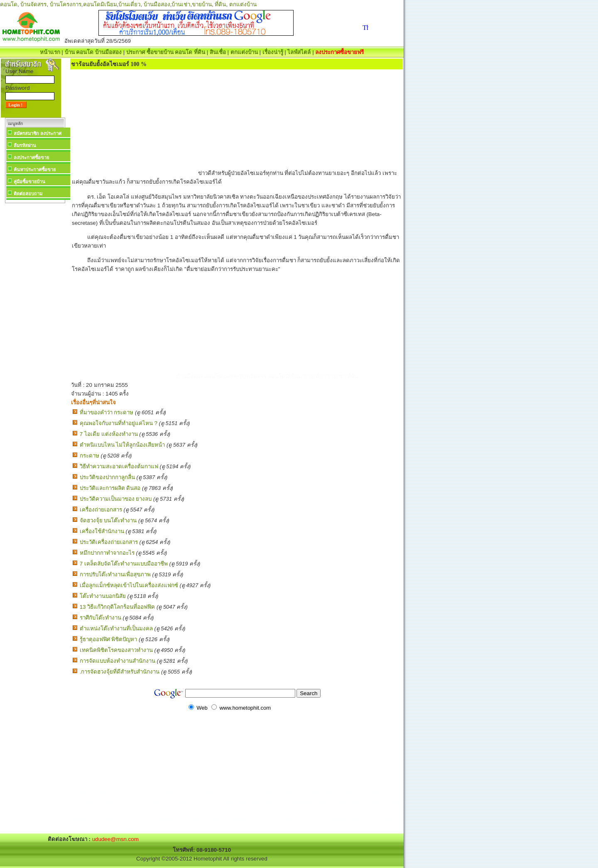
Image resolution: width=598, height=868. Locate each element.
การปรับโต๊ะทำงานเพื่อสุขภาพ (115, 574)
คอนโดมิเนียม (100, 4)
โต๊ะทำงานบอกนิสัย (103, 596)
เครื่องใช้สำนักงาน (102, 531)
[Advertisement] (35, 330)
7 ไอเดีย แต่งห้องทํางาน (109, 434)
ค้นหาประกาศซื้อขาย (35, 170)
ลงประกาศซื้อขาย (31, 157)
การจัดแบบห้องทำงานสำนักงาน (118, 661)
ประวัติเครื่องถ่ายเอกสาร (109, 542)
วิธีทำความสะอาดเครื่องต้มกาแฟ (119, 466)
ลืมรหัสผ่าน (25, 145)
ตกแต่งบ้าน (243, 4)
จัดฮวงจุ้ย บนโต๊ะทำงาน (108, 520)
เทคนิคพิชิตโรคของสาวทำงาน (116, 650)
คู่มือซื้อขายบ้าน (29, 182)
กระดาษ (89, 456)
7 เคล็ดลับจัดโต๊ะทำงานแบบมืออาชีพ (124, 564)
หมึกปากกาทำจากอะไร (107, 553)
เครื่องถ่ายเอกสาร (101, 510)
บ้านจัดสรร (33, 4)
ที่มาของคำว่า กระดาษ (107, 412)
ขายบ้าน (202, 4)
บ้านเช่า (181, 4)
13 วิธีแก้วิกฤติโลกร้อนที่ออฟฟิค (118, 607)
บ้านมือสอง (157, 4)
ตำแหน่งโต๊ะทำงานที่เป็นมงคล (116, 628)
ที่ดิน (220, 4)
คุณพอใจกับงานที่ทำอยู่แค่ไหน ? (119, 423)
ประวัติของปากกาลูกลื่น (107, 477)
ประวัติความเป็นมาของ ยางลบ (116, 499)
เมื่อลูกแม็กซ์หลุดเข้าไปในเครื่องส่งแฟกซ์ (129, 585)
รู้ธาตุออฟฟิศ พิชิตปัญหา (109, 639)
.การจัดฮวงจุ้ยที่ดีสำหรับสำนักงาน (120, 672)
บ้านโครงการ (66, 4)
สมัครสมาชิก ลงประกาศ (38, 133)
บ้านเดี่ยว (129, 4)
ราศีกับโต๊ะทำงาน (100, 618)
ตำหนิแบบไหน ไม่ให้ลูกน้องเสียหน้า (123, 445)
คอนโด (9, 4)
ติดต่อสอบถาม (28, 194)
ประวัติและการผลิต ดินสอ (110, 488)
